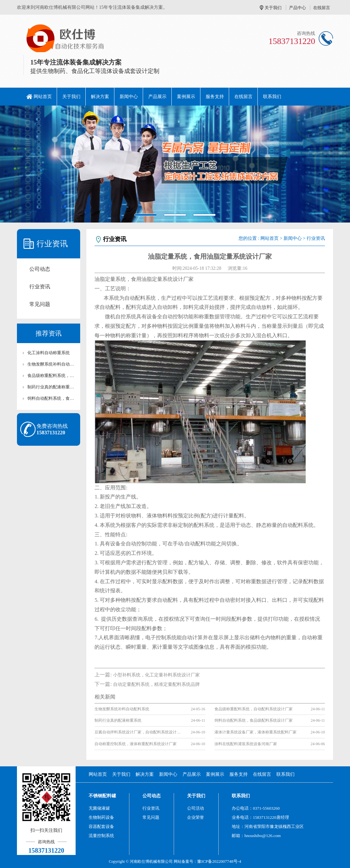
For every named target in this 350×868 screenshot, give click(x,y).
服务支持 (215, 97)
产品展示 (157, 97)
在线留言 (322, 8)
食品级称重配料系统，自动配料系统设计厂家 (52, 376)
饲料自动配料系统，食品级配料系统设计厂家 (52, 398)
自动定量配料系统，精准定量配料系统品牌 (156, 684)
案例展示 (186, 97)
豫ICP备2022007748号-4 (219, 861)
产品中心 (298, 8)
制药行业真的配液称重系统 (52, 387)
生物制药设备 (101, 817)
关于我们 (273, 8)
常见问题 (40, 304)
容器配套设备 (101, 826)
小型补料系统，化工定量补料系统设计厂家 (156, 675)
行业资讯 (40, 287)
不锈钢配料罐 (102, 796)
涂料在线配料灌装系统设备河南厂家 (246, 744)
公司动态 (40, 269)
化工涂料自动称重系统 (49, 353)
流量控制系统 (101, 836)
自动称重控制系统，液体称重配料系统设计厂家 (136, 744)
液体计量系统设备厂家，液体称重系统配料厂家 (255, 732)
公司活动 (196, 808)
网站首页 (43, 97)
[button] (26, 164)
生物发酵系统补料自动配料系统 (52, 364)
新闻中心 (129, 97)
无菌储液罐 (99, 808)
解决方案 (100, 97)
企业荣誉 (196, 817)
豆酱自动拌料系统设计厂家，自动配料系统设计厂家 (139, 732)
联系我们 (272, 97)
